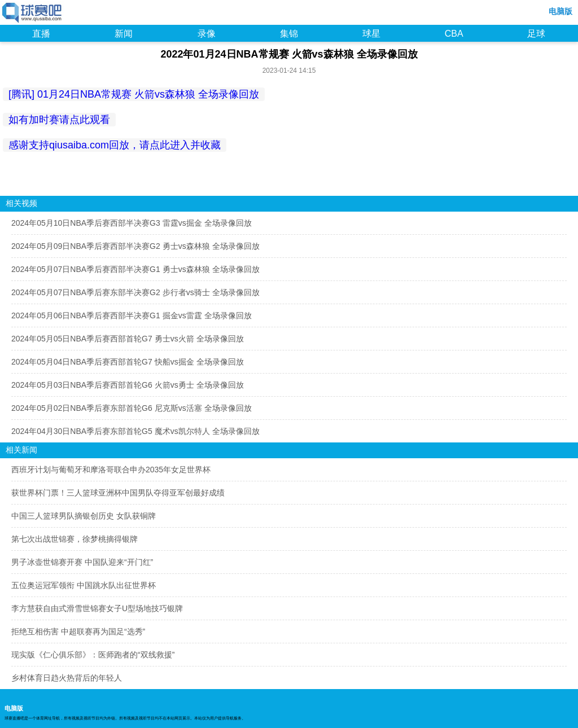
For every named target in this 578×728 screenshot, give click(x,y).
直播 (41, 34)
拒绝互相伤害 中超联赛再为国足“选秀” (78, 631)
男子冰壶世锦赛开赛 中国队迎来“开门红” (82, 562)
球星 (371, 34)
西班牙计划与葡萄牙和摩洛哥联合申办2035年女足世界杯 (111, 470)
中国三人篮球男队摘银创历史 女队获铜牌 (84, 516)
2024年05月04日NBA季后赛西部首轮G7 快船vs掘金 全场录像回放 (128, 362)
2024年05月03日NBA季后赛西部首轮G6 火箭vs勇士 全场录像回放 (128, 385)
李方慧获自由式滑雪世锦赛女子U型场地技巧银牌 (97, 608)
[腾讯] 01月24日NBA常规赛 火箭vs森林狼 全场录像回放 (134, 94)
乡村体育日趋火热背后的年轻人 (67, 678)
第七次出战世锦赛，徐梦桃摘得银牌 (75, 539)
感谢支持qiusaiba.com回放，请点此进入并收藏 (115, 145)
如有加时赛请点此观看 (59, 120)
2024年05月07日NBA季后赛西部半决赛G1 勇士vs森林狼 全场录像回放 (135, 269)
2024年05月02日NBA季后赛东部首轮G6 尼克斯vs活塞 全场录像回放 (132, 408)
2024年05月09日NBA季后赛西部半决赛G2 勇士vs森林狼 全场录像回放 (135, 246)
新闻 (124, 34)
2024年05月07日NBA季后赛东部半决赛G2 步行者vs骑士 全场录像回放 (135, 292)
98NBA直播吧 (32, 14)
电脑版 (561, 11)
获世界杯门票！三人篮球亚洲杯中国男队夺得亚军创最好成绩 (118, 493)
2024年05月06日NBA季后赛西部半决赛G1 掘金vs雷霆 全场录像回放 (132, 315)
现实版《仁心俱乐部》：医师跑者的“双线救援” (93, 655)
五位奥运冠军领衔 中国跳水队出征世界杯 (84, 585)
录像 (207, 34)
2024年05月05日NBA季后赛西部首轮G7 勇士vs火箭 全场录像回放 (128, 339)
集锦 (289, 34)
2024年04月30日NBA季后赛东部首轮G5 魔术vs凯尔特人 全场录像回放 (135, 431)
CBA (454, 34)
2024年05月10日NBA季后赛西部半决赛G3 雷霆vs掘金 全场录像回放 (132, 223)
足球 (536, 34)
